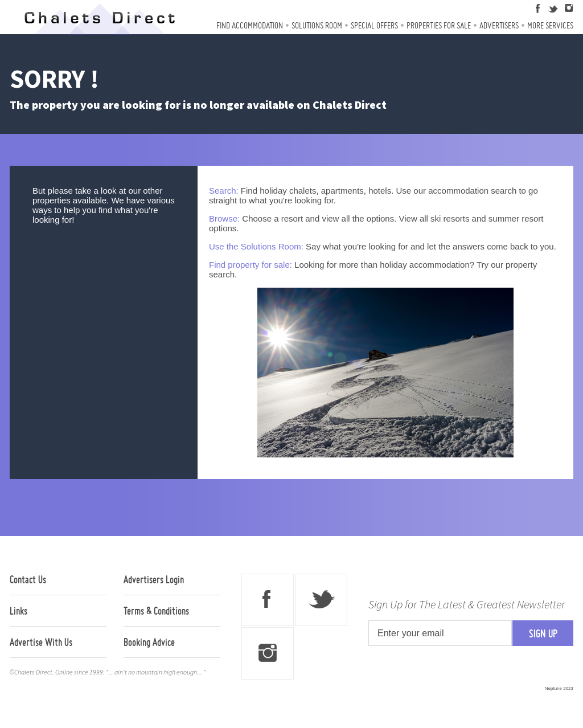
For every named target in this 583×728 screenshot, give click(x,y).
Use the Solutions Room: (256, 246)
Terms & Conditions (156, 611)
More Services (550, 25)
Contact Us (28, 579)
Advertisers (499, 25)
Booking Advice (149, 642)
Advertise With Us (41, 642)
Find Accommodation (250, 25)
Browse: (224, 218)
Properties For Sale (439, 25)
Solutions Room (317, 25)
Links (19, 611)
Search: (224, 191)
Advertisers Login (154, 579)
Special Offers (374, 25)
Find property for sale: (251, 265)
